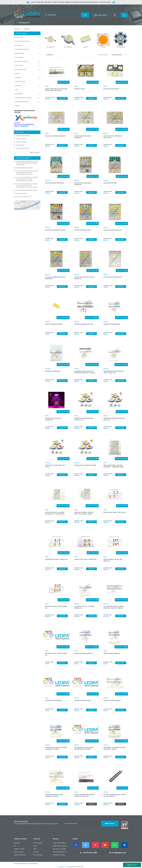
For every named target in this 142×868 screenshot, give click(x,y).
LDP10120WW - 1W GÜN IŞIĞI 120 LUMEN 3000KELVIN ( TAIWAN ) (114, 748)
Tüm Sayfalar (35, 153)
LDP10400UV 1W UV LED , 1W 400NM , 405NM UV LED (84, 607)
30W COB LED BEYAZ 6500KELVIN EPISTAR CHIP (113, 137)
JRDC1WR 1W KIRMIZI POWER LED (83, 653)
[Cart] (124, 15)
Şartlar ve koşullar (19, 852)
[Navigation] (27, 23)
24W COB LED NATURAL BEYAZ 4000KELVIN (83, 184)
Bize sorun (132, 865)
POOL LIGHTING (19, 57)
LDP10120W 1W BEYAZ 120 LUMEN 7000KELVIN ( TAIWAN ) (54, 795)
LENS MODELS (19, 45)
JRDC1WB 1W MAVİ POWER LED (112, 653)
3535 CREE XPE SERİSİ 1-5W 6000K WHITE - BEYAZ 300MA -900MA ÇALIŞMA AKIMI (84, 513)
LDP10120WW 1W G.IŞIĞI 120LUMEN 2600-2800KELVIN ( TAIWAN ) (84, 748)
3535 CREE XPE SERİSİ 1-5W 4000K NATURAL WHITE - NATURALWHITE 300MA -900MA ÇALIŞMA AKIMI (55, 513)
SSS (15, 846)
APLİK (16, 90)
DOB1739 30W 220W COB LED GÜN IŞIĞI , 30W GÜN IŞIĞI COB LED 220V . (56, 90)
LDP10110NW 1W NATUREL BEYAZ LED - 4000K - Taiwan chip (114, 372)
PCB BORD (18, 78)
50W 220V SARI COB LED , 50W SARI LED (85, 559)
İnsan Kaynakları (38, 855)
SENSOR (17, 106)
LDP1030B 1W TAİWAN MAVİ (53, 371)
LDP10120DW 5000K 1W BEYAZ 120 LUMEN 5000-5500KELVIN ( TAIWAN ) (85, 372)
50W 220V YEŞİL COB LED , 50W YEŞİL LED (115, 512)
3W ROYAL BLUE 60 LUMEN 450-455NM (85, 465)
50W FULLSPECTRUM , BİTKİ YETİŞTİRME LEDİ (56, 607)
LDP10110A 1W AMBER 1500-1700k (83, 324)
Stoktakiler (50, 55)
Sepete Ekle (62, 98)
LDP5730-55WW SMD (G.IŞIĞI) (54, 324)
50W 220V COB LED (80, 89)
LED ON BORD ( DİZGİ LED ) (22, 49)
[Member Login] (115, 15)
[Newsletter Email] (91, 824)
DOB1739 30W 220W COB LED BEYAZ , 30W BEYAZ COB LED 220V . (85, 795)
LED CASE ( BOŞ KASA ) (21, 61)
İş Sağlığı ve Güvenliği (59, 855)
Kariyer (35, 846)
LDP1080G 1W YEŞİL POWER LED (112, 701)
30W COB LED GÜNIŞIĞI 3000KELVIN (55, 136)
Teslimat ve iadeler (19, 849)
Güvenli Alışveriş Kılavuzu (60, 852)
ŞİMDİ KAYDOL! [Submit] (110, 824)
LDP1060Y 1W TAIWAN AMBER (112, 324)
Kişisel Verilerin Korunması (60, 846)
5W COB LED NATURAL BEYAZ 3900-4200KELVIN (84, 278)
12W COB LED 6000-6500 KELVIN (112, 230)
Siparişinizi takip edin (20, 855)
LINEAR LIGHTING (19, 53)
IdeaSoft (61, 867)
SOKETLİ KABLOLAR (20, 82)
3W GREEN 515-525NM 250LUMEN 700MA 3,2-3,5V (84, 419)
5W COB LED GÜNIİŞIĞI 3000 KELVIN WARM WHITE (55, 278)
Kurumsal (36, 852)
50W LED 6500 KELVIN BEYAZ (111, 89)
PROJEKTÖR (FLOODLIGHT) (22, 41)
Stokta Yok (92, 804)
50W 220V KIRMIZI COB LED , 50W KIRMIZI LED (113, 560)
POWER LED (26, 29)
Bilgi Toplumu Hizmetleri (59, 849)
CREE (105, 463)
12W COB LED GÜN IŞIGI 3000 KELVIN (55, 230)
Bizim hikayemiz (38, 843)
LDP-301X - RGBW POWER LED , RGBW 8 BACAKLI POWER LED (114, 795)
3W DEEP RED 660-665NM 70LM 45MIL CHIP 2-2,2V (114, 419)
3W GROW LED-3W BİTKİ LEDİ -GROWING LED (54, 419)
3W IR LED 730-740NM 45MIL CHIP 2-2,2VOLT (56, 466)
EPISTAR (106, 133)
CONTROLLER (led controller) (23, 98)
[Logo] (27, 13)
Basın (35, 849)
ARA (85, 15)
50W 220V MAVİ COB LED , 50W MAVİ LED (56, 559)
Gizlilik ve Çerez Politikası (59, 843)
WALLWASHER (19, 94)
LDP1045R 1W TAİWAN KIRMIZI (83, 701)
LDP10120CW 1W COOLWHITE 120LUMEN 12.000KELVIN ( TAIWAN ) (56, 748)
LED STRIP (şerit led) (21, 70)
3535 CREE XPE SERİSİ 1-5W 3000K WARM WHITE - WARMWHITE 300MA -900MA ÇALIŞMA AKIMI (114, 466)
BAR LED (17, 73)
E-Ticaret (67, 867)
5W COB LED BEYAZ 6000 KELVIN (112, 277)
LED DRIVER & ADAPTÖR (21, 102)
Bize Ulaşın (17, 843)
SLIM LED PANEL (19, 37)
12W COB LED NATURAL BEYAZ (83, 230)
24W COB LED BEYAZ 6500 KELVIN (55, 183)
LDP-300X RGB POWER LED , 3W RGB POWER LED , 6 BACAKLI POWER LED (114, 607)
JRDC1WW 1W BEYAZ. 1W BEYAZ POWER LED (56, 654)
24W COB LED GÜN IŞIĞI (110, 183)
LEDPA (47, 86)
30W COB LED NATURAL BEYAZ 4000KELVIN (83, 137)
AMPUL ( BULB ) (19, 65)
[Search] (66, 15)
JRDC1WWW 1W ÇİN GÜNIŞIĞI (53, 701)
